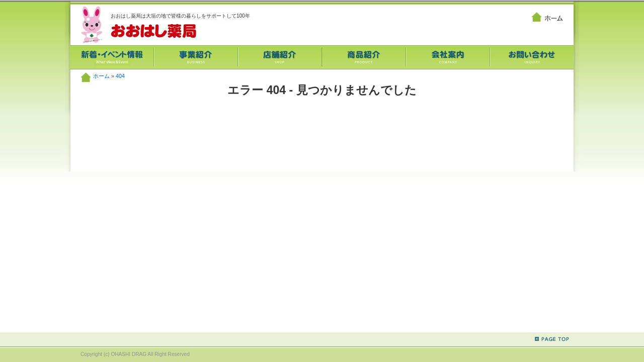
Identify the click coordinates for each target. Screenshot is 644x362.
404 (120, 76)
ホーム (101, 76)
